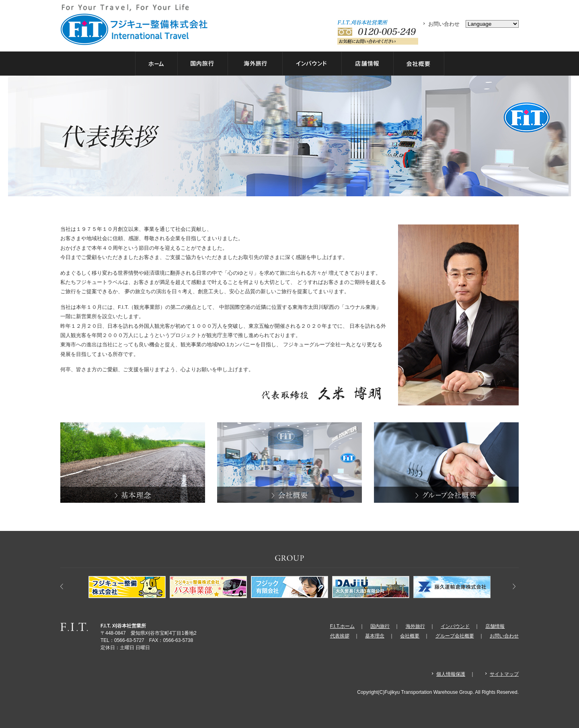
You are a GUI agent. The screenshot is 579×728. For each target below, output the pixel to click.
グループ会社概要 (455, 636)
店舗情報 (495, 626)
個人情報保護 (451, 674)
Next (512, 583)
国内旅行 (380, 626)
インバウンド (455, 626)
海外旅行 (415, 626)
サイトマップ (504, 674)
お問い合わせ (444, 24)
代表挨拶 (340, 636)
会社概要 (410, 636)
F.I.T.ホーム (342, 626)
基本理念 (375, 636)
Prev (67, 583)
